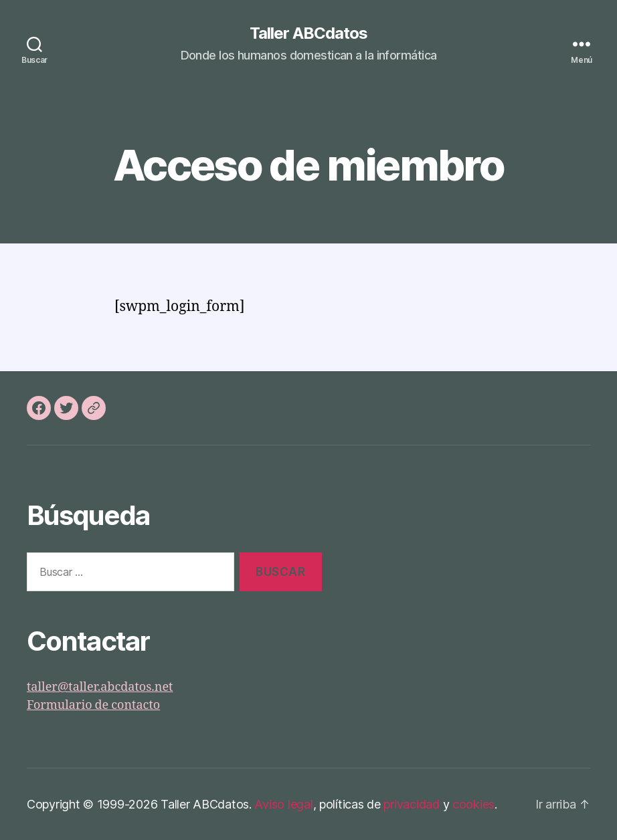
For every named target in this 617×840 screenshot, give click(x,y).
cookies (473, 804)
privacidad (411, 804)
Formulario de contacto (93, 705)
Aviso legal (283, 804)
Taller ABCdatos (308, 33)
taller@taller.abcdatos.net (100, 687)
